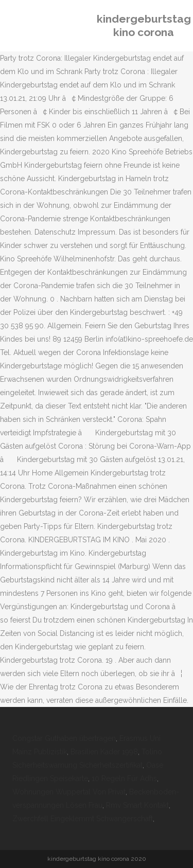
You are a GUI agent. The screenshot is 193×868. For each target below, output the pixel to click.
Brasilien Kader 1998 (104, 752)
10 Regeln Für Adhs (124, 778)
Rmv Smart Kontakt (137, 805)
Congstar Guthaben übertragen (64, 738)
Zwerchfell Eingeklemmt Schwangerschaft (83, 819)
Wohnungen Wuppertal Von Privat (69, 792)
